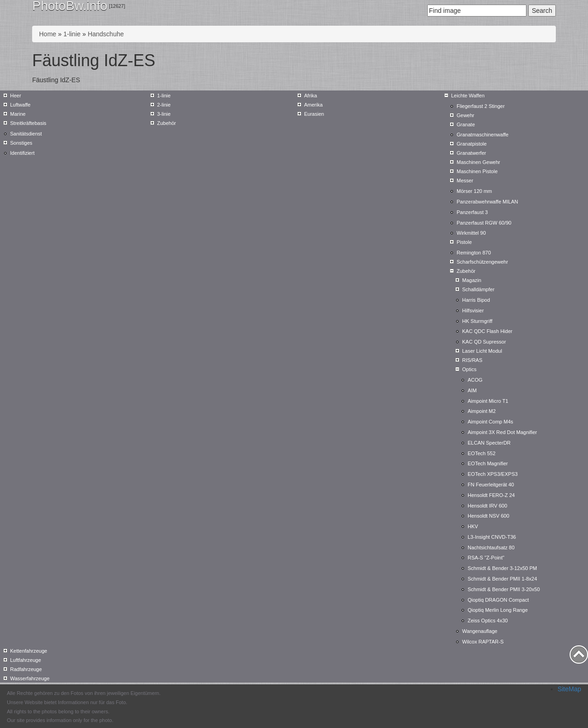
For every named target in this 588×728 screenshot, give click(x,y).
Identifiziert (22, 153)
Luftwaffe (20, 105)
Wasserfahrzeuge (30, 678)
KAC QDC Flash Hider (487, 331)
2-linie (164, 105)
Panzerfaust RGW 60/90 (484, 223)
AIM (472, 390)
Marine (18, 114)
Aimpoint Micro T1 (488, 401)
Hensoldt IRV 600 (487, 506)
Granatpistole (472, 144)
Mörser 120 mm (474, 191)
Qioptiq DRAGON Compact (498, 600)
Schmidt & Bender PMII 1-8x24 (502, 579)
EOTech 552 (482, 453)
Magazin (472, 280)
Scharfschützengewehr (482, 262)
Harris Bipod (476, 300)
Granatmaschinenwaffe (483, 135)
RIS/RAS (472, 360)
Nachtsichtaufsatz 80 (491, 547)
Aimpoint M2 (482, 411)
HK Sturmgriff (477, 321)
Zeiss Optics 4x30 (488, 621)
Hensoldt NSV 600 (489, 516)
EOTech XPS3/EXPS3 (493, 474)
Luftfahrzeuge (25, 660)
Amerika (313, 105)
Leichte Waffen (468, 96)
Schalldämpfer (478, 289)
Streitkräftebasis (28, 123)
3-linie (164, 114)
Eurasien (314, 114)
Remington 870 (474, 253)
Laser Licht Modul (482, 351)
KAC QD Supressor (484, 342)
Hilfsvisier (473, 310)
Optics (469, 369)
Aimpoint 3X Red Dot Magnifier (502, 432)
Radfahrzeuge (26, 669)
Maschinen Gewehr (478, 162)
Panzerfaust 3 (472, 212)
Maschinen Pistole (477, 171)
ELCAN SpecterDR (489, 443)
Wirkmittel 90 (471, 233)
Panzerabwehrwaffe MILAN (487, 202)
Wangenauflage (480, 631)
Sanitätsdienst (26, 134)
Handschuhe (106, 34)
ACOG (475, 380)
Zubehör (167, 123)
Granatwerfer (471, 153)
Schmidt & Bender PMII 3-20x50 (504, 589)
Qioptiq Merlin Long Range (498, 610)
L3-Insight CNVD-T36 (492, 537)
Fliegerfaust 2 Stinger (481, 106)
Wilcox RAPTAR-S (483, 642)
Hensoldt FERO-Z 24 (491, 495)
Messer (465, 181)
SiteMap (569, 689)
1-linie (72, 34)
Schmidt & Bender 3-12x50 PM (502, 568)
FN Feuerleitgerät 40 (491, 485)
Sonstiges (21, 143)
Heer (16, 96)
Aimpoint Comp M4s (490, 422)
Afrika (311, 96)
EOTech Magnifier (488, 463)
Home (48, 34)
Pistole (464, 242)
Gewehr (466, 115)
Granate (466, 124)
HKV (473, 526)
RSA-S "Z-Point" (486, 558)
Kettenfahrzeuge (29, 651)
